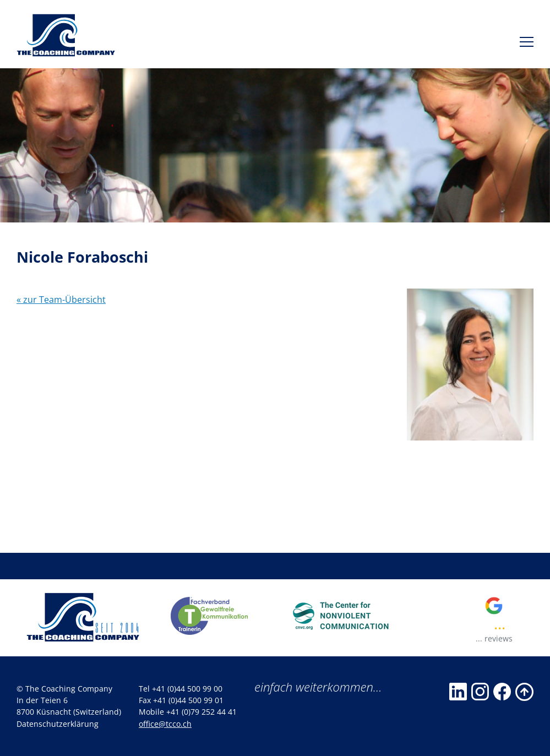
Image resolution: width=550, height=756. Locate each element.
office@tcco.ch (165, 724)
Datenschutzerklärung (58, 724)
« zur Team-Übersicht (61, 300)
